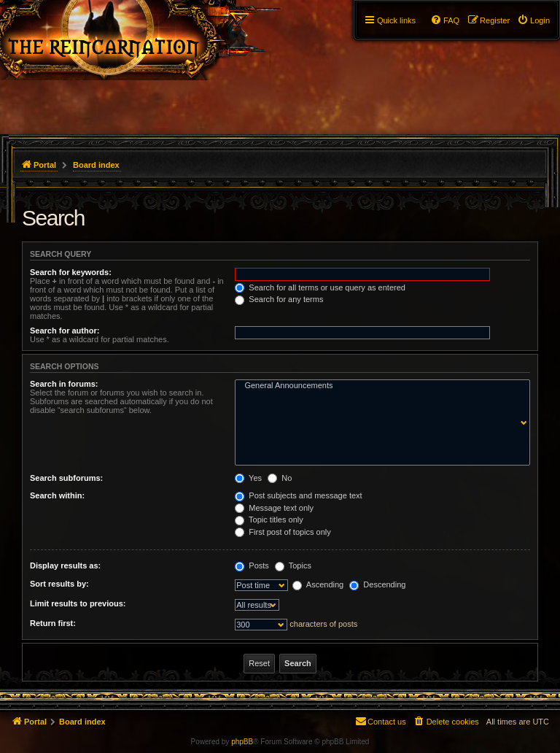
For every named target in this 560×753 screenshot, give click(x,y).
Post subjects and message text (298, 495)
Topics (293, 565)
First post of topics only (283, 532)
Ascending (318, 584)
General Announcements (379, 386)
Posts (252, 565)
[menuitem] (533, 20)
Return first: (53, 623)
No (280, 478)
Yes (248, 478)
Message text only (274, 508)
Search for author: (65, 331)
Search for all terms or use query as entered (320, 287)
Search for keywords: (71, 272)
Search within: (57, 495)
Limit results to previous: (78, 603)
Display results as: (65, 565)
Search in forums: (64, 384)
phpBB (242, 742)
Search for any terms (279, 299)
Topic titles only (269, 520)
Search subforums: (66, 478)
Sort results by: (59, 584)
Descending (377, 584)
